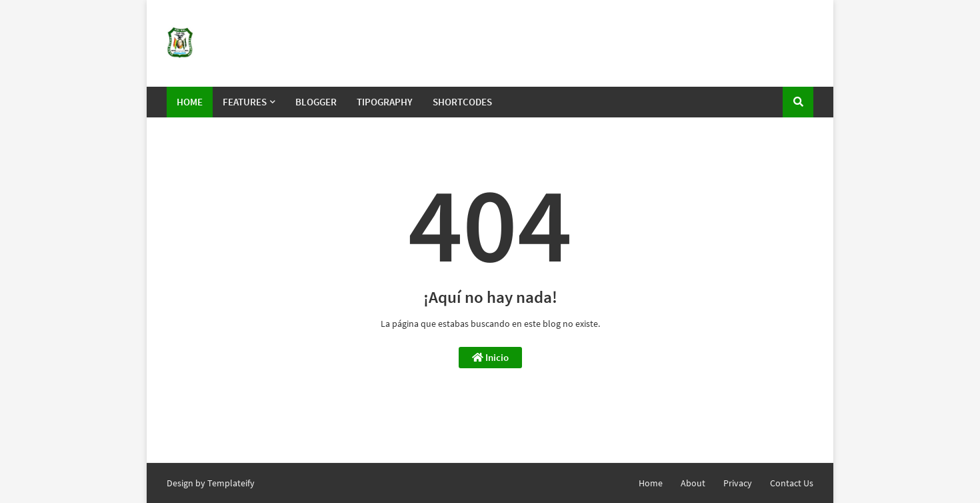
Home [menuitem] (190, 102)
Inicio (490, 357)
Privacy (738, 483)
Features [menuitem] (245, 102)
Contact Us (792, 483)
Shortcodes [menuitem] (462, 102)
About (693, 483)
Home (651, 483)
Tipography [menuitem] (385, 102)
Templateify (231, 483)
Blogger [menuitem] (316, 102)
